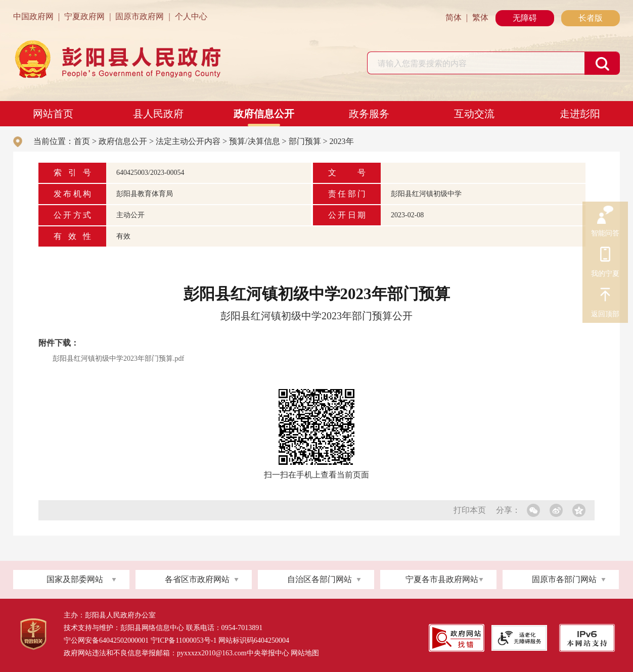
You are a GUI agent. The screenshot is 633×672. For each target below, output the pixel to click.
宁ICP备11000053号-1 (184, 640)
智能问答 (605, 215)
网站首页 (53, 114)
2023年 (342, 141)
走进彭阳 (580, 114)
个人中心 (191, 16)
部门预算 (305, 141)
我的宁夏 (605, 256)
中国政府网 (33, 16)
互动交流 (474, 114)
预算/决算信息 (254, 141)
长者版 (591, 18)
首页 (82, 141)
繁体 (480, 17)
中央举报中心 (268, 653)
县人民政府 (158, 114)
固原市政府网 (140, 16)
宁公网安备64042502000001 (106, 640)
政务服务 (369, 114)
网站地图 (305, 653)
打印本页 (470, 510)
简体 (454, 17)
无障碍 (525, 18)
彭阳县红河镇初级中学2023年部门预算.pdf (118, 358)
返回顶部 (605, 296)
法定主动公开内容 (188, 141)
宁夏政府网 (84, 16)
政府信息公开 (264, 114)
